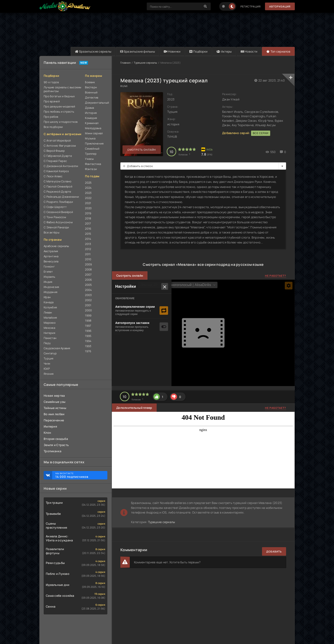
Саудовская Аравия (57, 348)
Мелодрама (93, 128)
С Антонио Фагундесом (60, 146)
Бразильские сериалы (93, 51)
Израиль (49, 277)
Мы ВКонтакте (79, 475)
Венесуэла (51, 261)
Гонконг (49, 266)
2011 (88, 254)
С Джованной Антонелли (61, 166)
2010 (88, 259)
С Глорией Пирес (55, 161)
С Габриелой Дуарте (58, 156)
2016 (88, 229)
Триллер (91, 154)
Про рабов (51, 117)
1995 (88, 336)
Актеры (224, 51)
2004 (88, 290)
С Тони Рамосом (55, 217)
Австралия (51, 251)
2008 (88, 269)
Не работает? (276, 276)
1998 (88, 321)
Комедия (91, 118)
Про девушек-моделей (59, 106)
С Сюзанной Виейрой (58, 212)
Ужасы (89, 159)
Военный (91, 92)
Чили (47, 364)
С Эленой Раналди (56, 227)
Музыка (90, 138)
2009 (88, 264)
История (91, 113)
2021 (88, 203)
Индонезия (51, 287)
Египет (48, 272)
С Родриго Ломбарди (58, 202)
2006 (88, 280)
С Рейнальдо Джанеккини (61, 197)
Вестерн (91, 87)
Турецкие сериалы (145, 63)
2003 (88, 295)
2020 (88, 208)
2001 (88, 305)
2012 (88, 249)
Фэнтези (91, 169)
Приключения (94, 143)
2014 (88, 239)
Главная (125, 63)
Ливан (48, 312)
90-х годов (51, 82)
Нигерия (49, 333)
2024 (88, 188)
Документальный (96, 103)
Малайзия (50, 318)
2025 (88, 183)
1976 (88, 351)
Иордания (50, 292)
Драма (89, 108)
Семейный (92, 149)
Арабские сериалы (56, 246)
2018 (88, 218)
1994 (88, 341)
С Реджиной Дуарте (58, 192)
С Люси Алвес (53, 176)
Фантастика (93, 164)
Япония (49, 374)
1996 (88, 331)
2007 (88, 275)
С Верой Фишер (54, 151)
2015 (88, 234)
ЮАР (47, 369)
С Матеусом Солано (58, 181)
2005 (88, 285)
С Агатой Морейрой (57, 140)
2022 (88, 198)
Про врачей (52, 101)
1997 (88, 326)
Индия (48, 282)
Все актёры (52, 232)
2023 (88, 193)
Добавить (274, 552)
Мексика (49, 328)
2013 (88, 244)
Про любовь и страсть (59, 112)
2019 (88, 213)
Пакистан (50, 338)
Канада (49, 302)
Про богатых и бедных (59, 96)
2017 (88, 223)
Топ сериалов (278, 51)
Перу (47, 343)
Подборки (198, 51)
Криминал (92, 123)
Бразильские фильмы (137, 51)
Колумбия (50, 307)
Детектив (92, 97)
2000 (88, 310)
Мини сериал (94, 133)
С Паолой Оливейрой (58, 186)
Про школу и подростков (61, 122)
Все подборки (53, 127)
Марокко (50, 323)
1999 (88, 315)
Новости (249, 51)
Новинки (172, 51)
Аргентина (51, 256)
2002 (88, 300)
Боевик (90, 82)
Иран (47, 297)
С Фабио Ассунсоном (58, 222)
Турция (49, 358)
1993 (88, 346)
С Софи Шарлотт (55, 207)
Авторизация (280, 6)
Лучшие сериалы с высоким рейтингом (63, 89)
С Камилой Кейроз (56, 171)
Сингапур (50, 353)
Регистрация (251, 6)
